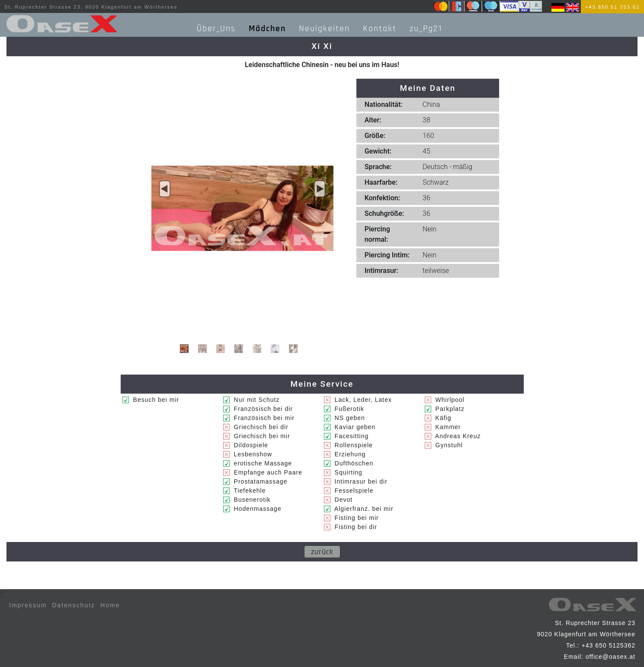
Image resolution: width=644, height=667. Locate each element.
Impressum (28, 605)
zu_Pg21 (426, 29)
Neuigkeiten (324, 29)
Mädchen (267, 29)
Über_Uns (216, 29)
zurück (322, 552)
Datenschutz (74, 605)
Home (110, 605)
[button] (165, 189)
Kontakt (380, 29)
